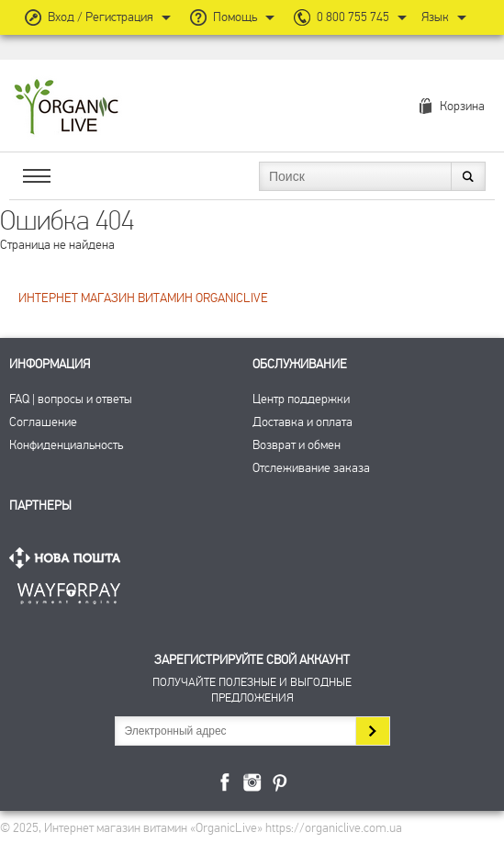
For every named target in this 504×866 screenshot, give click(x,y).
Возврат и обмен (297, 445)
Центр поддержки (301, 399)
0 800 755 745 (353, 17)
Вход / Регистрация (101, 17)
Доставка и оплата (302, 422)
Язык (435, 17)
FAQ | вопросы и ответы (71, 399)
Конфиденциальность (66, 445)
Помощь (235, 17)
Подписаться (372, 731)
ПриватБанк (69, 590)
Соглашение (43, 422)
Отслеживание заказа (311, 468)
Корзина (462, 106)
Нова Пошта (69, 558)
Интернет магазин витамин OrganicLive (67, 108)
